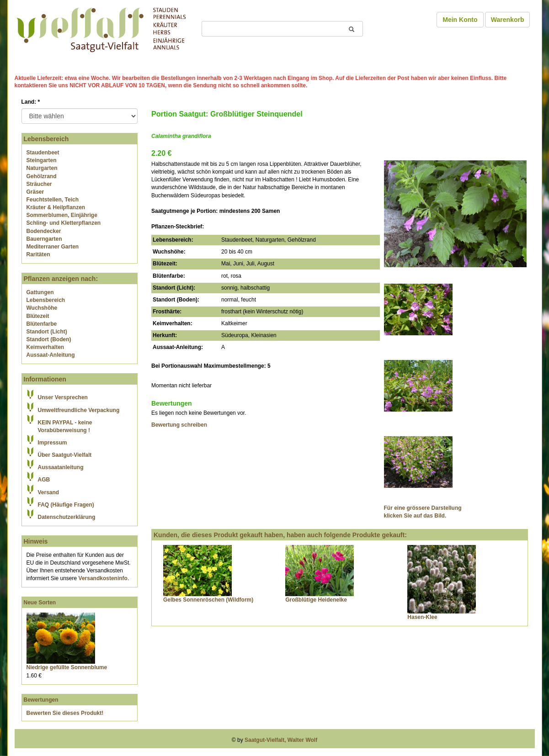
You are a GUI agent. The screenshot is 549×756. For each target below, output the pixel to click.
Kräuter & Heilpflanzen (56, 207)
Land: (31, 102)
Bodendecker (44, 231)
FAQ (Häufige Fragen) (66, 505)
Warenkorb (508, 20)
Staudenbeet (43, 153)
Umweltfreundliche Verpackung (79, 410)
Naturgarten (42, 168)
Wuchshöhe (42, 308)
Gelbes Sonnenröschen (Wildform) (208, 600)
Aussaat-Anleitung (51, 355)
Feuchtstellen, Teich (53, 200)
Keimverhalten (45, 347)
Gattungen (40, 292)
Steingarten (42, 160)
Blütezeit (38, 316)
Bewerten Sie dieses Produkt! (65, 713)
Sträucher (39, 184)
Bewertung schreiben (179, 425)
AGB (44, 480)
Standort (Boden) (49, 339)
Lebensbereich (46, 300)
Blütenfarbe (42, 324)
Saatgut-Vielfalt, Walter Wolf (281, 740)
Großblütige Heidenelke (316, 600)
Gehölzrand (42, 176)
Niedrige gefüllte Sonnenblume (67, 667)
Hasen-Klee (422, 617)
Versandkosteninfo (103, 578)
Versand (49, 492)
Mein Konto (460, 20)
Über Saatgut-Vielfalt (65, 455)
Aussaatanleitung (61, 467)
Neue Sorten (40, 603)
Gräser (35, 192)
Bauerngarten (44, 239)
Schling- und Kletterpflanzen (64, 223)
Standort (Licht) (47, 332)
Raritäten (38, 254)
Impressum (53, 443)
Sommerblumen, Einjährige (62, 215)
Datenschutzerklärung (67, 517)
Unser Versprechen (63, 397)
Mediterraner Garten (53, 247)
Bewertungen (41, 700)
